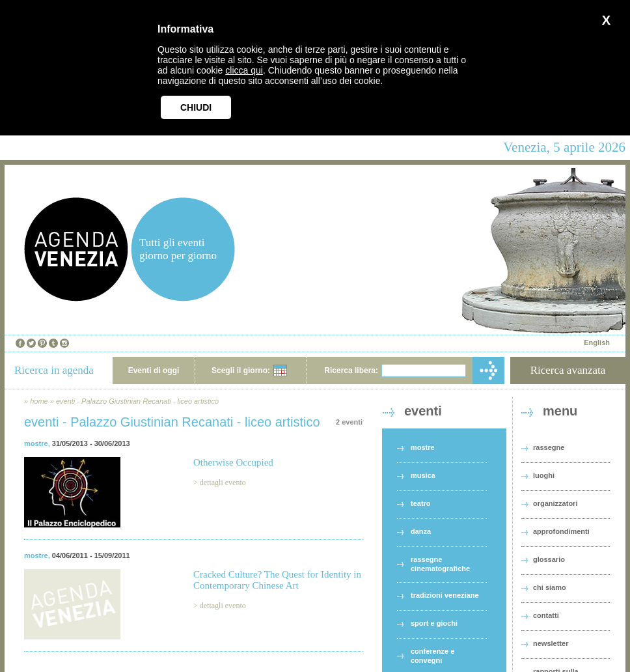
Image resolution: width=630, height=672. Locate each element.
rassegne (549, 447)
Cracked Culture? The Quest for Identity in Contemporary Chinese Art (277, 580)
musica (423, 475)
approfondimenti (561, 531)
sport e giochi (434, 623)
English (597, 343)
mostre (36, 443)
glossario (549, 559)
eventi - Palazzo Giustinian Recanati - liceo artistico (137, 401)
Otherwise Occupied (233, 462)
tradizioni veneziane (445, 595)
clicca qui (244, 70)
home (39, 401)
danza (421, 531)
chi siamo (550, 587)
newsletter (551, 643)
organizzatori (555, 503)
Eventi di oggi (154, 371)
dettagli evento (223, 483)
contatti (546, 615)
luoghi (544, 475)
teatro (421, 503)
